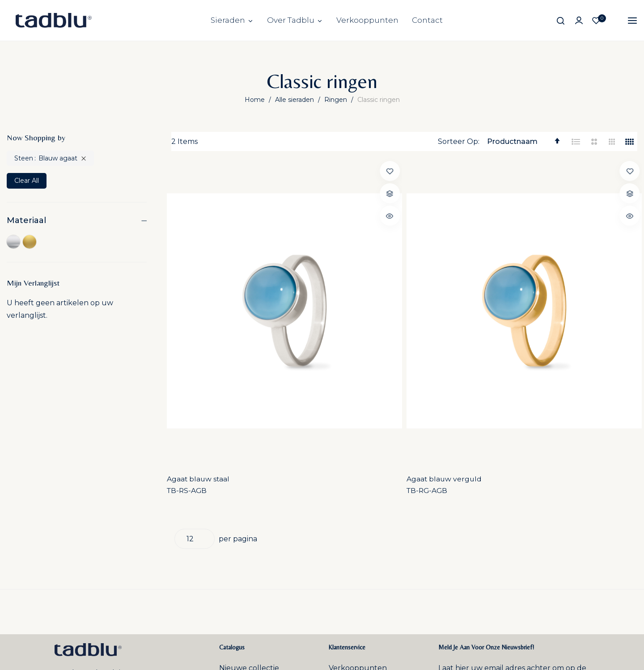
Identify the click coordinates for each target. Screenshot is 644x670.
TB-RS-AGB (192, 322)
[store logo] (54, 20)
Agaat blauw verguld (329, 310)
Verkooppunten (367, 20)
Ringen (337, 100)
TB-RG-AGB (313, 322)
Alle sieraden (295, 100)
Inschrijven (550, 538)
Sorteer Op (458, 141)
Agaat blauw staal (203, 310)
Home (256, 100)
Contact (427, 20)
